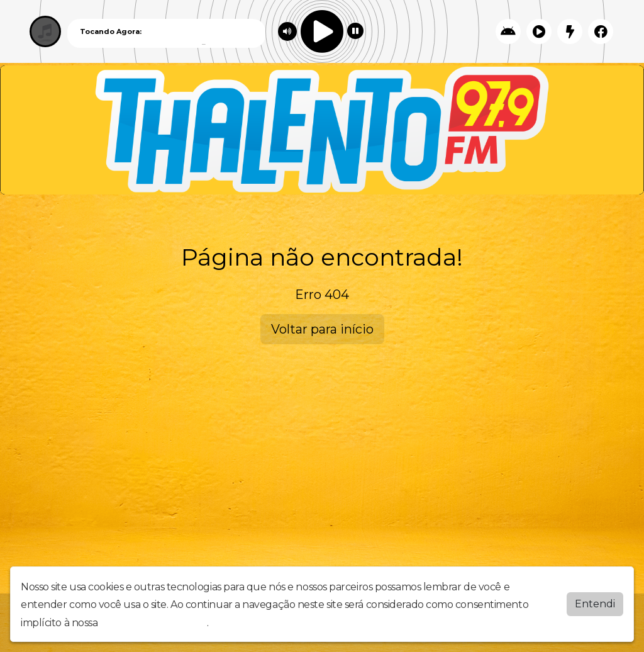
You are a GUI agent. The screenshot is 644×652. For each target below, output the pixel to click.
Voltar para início (322, 329)
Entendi (595, 604)
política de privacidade (153, 623)
